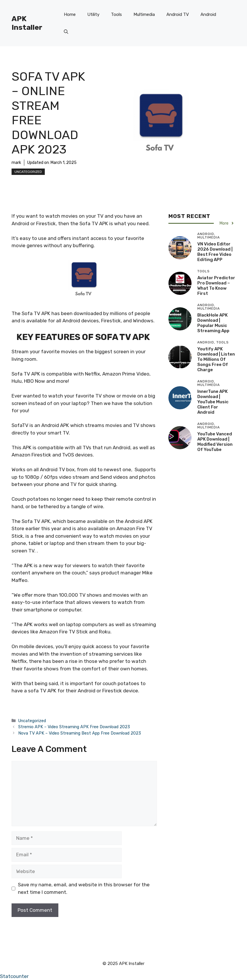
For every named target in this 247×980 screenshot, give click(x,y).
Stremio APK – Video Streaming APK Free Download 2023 (74, 727)
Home (70, 14)
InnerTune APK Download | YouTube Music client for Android (213, 402)
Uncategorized (28, 172)
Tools (116, 14)
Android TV (178, 14)
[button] (66, 32)
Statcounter (14, 976)
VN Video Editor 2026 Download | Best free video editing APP (215, 252)
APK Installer (27, 23)
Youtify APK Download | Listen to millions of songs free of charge (216, 359)
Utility (93, 14)
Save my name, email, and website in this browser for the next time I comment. (84, 888)
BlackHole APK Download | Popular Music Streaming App (213, 323)
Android (208, 14)
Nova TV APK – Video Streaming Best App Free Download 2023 (80, 733)
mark (16, 163)
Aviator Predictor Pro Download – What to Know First (216, 286)
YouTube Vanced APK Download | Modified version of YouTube (215, 442)
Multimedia (144, 14)
